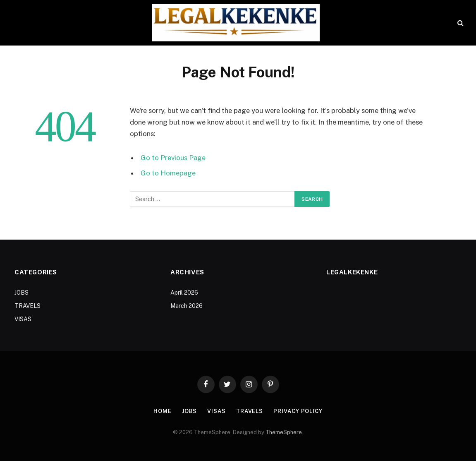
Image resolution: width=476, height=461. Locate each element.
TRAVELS (28, 306)
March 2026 (187, 306)
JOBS (22, 293)
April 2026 (184, 293)
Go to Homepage (168, 173)
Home (163, 411)
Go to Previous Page (173, 158)
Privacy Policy (298, 411)
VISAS (23, 319)
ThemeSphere (284, 432)
